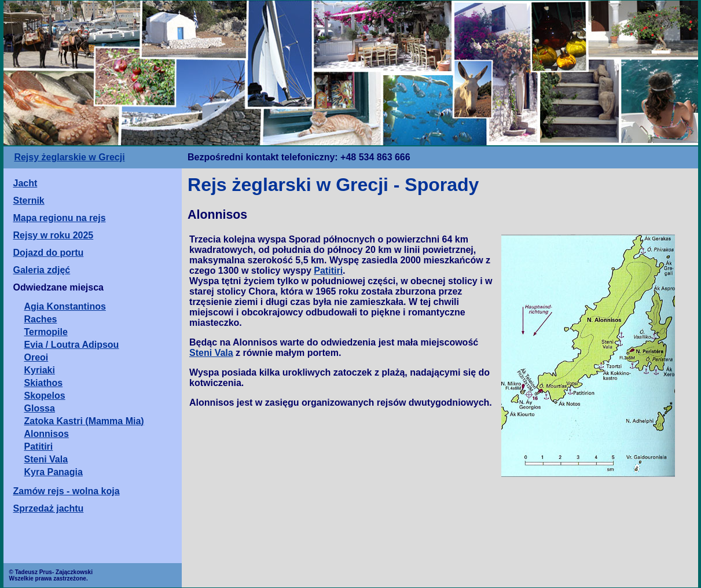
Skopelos (45, 396)
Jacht (25, 183)
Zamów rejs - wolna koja (67, 491)
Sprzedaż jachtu (49, 508)
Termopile (46, 332)
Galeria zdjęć (42, 270)
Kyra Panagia (54, 472)
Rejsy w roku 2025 (54, 235)
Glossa (40, 408)
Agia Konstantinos (65, 306)
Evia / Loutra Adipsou (72, 345)
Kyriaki (40, 370)
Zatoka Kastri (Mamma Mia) (84, 421)
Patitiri (39, 446)
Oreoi (36, 357)
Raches (41, 319)
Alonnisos (47, 434)
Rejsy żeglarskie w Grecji (69, 157)
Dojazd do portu (49, 253)
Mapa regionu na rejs (60, 218)
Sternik (29, 201)
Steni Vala (46, 459)
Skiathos (44, 383)
